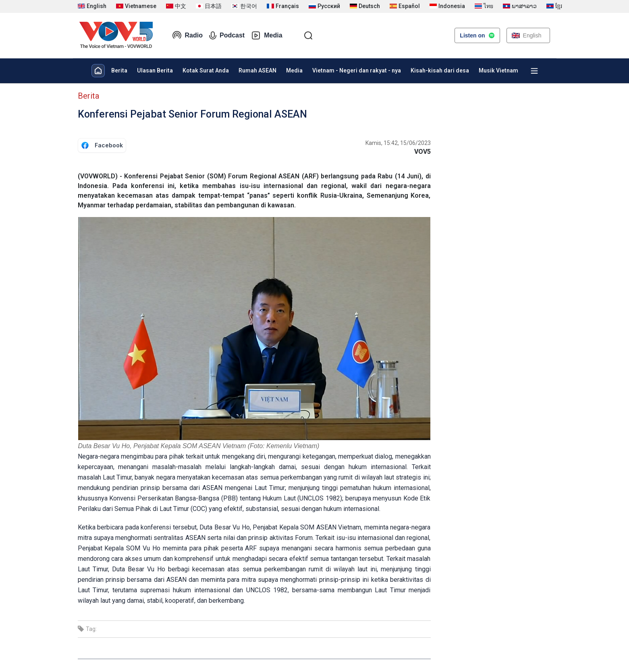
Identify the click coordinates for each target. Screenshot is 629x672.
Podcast (227, 35)
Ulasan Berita (155, 70)
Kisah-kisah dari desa (440, 70)
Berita (119, 70)
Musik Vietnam (498, 70)
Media (267, 35)
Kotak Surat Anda (206, 70)
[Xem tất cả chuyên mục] (534, 71)
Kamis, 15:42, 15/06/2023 (398, 143)
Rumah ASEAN (257, 70)
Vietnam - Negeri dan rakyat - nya (357, 70)
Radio (187, 35)
